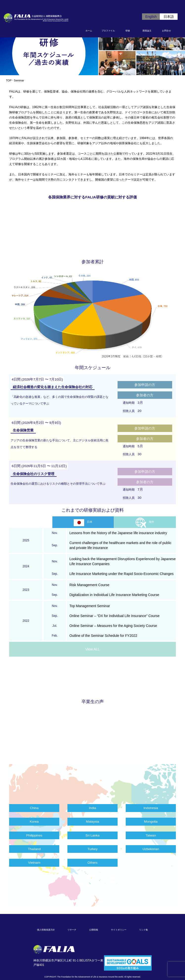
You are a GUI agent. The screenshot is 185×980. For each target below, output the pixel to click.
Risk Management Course (89, 585)
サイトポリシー (119, 930)
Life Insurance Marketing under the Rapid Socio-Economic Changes (122, 574)
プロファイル (108, 31)
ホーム (89, 31)
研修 (128, 31)
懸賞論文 (147, 31)
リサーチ (72, 930)
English (151, 17)
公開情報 (94, 930)
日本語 (169, 17)
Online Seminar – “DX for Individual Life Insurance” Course (114, 616)
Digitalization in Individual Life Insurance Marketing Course (114, 595)
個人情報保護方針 (46, 930)
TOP (9, 80)
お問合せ (166, 31)
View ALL (92, 649)
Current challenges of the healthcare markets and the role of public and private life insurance (120, 545)
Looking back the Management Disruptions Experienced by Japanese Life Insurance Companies (123, 561)
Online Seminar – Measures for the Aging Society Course (113, 626)
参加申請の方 (145, 385)
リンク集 (144, 930)
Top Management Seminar (90, 606)
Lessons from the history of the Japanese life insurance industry (118, 533)
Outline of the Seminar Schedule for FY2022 (103, 636)
